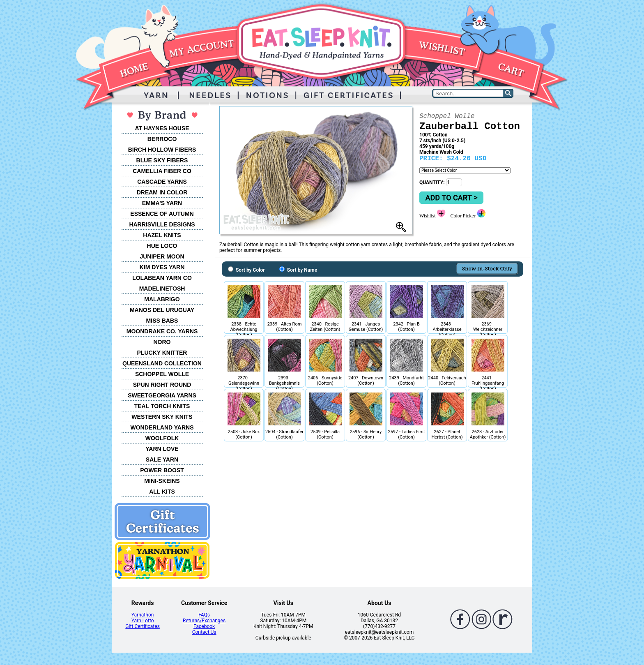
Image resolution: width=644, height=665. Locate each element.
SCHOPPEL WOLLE (162, 374)
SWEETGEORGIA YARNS (162, 395)
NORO (162, 342)
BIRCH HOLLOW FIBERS (162, 150)
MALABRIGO (162, 299)
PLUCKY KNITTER (162, 353)
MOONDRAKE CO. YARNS (162, 331)
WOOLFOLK (162, 438)
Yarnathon (143, 615)
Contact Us (204, 632)
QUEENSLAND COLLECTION (162, 363)
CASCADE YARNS (162, 182)
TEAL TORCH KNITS (162, 406)
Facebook (204, 626)
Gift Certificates (142, 626)
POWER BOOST (162, 470)
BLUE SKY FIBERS (162, 160)
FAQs (204, 615)
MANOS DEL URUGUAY (162, 310)
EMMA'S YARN (162, 203)
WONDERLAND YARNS (162, 427)
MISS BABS (162, 321)
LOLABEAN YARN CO (162, 278)
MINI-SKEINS (162, 481)
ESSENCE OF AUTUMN (162, 214)
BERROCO (162, 139)
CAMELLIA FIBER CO (162, 171)
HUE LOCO (162, 246)
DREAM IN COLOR (162, 192)
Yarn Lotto (143, 621)
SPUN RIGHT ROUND (162, 385)
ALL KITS (162, 492)
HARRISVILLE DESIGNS (162, 224)
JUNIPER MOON (162, 256)
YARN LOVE (162, 449)
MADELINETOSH (162, 289)
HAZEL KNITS (162, 235)
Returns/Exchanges (204, 621)
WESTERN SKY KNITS (162, 417)
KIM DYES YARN (162, 267)
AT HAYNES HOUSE (162, 128)
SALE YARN (162, 459)
